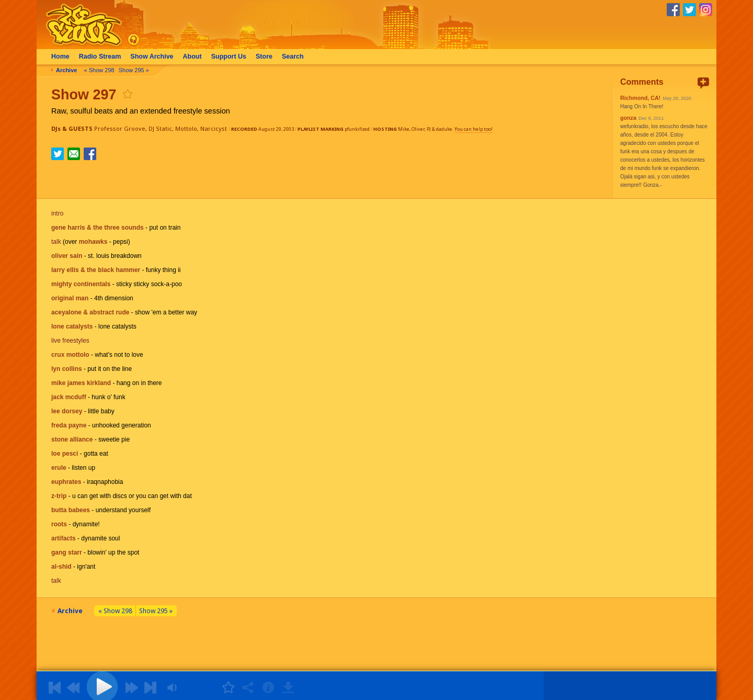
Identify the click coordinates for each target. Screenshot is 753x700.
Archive (152, 57)
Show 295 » (134, 70)
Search (293, 57)
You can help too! (474, 129)
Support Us (229, 57)
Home (60, 57)
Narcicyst (214, 128)
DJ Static (160, 128)
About (192, 57)
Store (264, 57)
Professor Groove (120, 128)
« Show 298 (99, 70)
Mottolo (186, 128)
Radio (100, 57)
